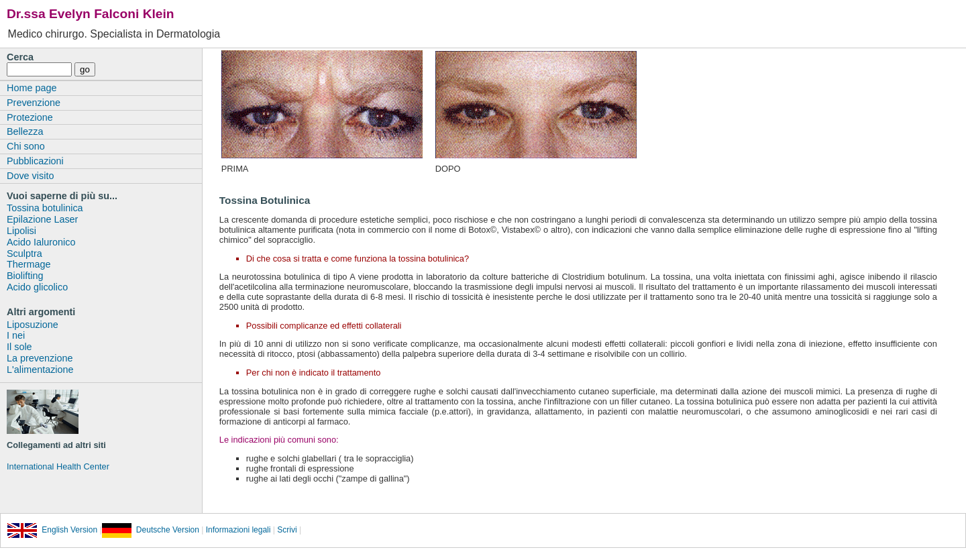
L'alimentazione (40, 370)
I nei (16, 335)
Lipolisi (21, 231)
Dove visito (30, 176)
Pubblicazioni (35, 161)
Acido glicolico (37, 287)
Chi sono (26, 146)
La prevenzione (40, 358)
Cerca (20, 57)
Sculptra (24, 254)
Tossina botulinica (45, 208)
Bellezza (25, 131)
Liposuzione (33, 325)
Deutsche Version (151, 530)
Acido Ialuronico (41, 242)
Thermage (29, 264)
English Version (52, 530)
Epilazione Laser (42, 219)
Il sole (19, 347)
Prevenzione (34, 103)
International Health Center (58, 466)
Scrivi (287, 530)
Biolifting (25, 276)
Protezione (30, 117)
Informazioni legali (237, 530)
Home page (32, 88)
